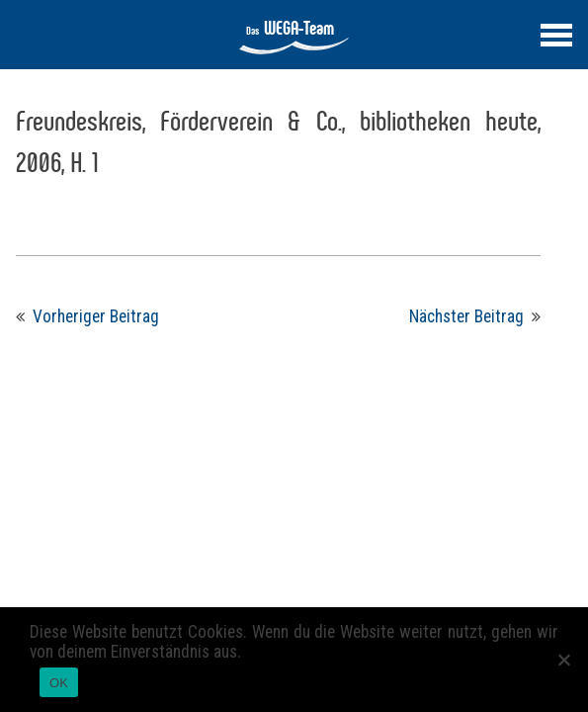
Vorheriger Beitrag (96, 316)
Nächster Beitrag (466, 316)
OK (59, 683)
